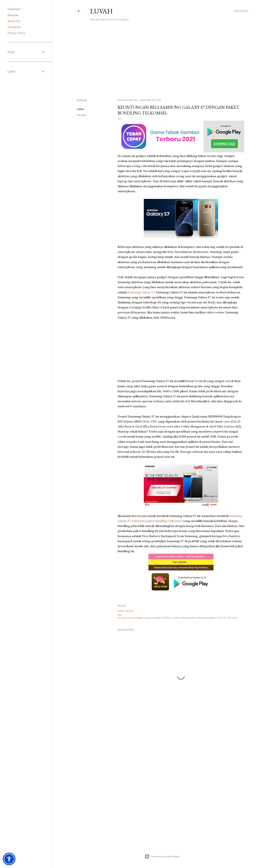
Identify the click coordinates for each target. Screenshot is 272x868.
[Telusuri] (241, 11)
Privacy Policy (16, 33)
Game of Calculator (227, 618)
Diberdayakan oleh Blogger (162, 856)
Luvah (101, 11)
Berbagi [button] (82, 100)
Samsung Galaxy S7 (141, 292)
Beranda (13, 15)
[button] (9, 859)
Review (82, 115)
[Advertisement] (162, 63)
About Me (14, 21)
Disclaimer (14, 27)
